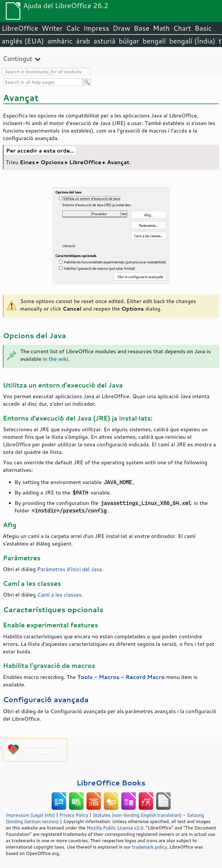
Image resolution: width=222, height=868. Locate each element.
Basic (203, 28)
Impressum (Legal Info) (30, 815)
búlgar (129, 41)
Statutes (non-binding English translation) (137, 815)
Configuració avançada (46, 699)
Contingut (18, 58)
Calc (73, 28)
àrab (83, 41)
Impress (96, 28)
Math (161, 28)
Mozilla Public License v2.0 (115, 828)
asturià (104, 41)
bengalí (154, 41)
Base (142, 28)
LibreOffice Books (111, 783)
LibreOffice (20, 28)
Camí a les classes (59, 595)
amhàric (60, 41)
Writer (52, 28)
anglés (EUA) (23, 41)
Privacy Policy (74, 815)
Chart (182, 28)
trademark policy (149, 847)
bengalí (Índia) (192, 41)
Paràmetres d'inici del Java (69, 569)
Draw (121, 28)
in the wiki (56, 359)
